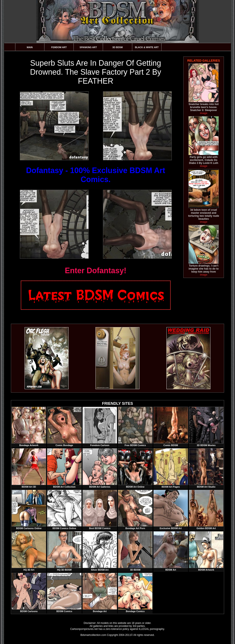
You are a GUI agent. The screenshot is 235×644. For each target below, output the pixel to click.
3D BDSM (118, 47)
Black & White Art (147, 47)
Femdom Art (59, 47)
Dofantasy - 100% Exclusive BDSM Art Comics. (96, 175)
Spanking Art (88, 47)
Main (30, 47)
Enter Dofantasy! (95, 271)
